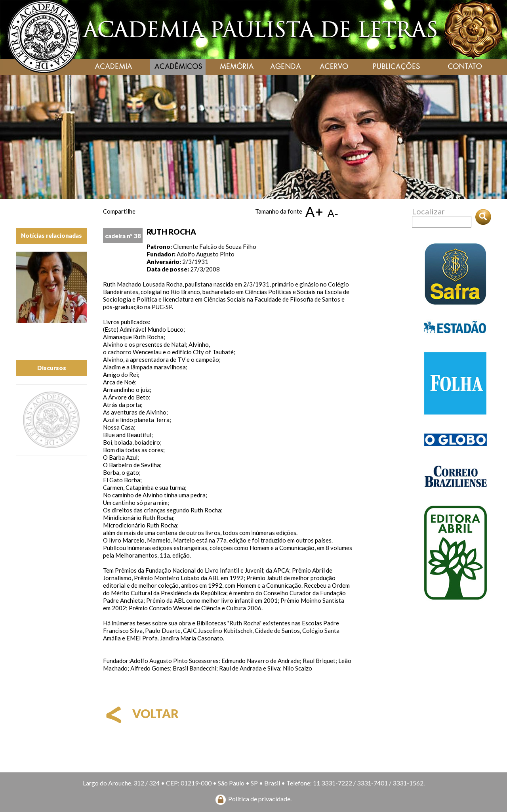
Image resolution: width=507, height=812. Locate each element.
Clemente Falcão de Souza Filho (215, 246)
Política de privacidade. (260, 799)
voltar (141, 713)
